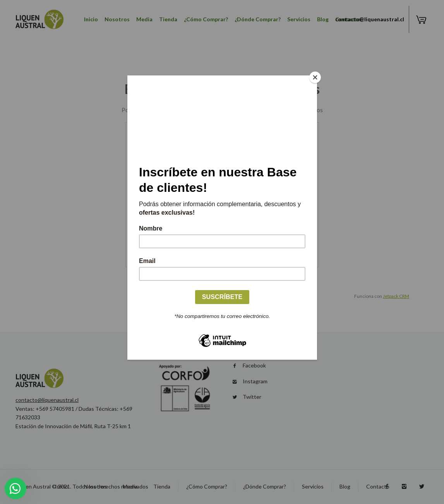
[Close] (315, 77)
